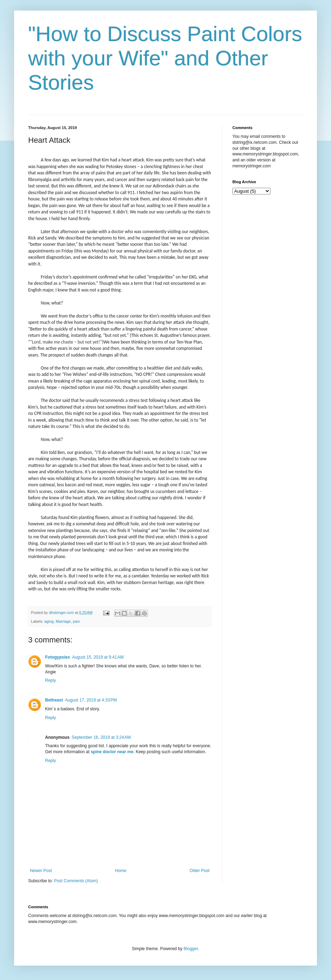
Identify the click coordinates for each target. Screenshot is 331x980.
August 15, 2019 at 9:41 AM (98, 657)
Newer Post (41, 871)
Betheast (54, 700)
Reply (51, 680)
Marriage (63, 621)
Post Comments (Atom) (76, 881)
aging (49, 621)
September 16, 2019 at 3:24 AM (101, 737)
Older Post (199, 871)
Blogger (191, 949)
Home (121, 871)
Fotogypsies (58, 657)
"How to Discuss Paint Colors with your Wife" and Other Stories (165, 58)
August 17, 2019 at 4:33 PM (91, 700)
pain (76, 621)
